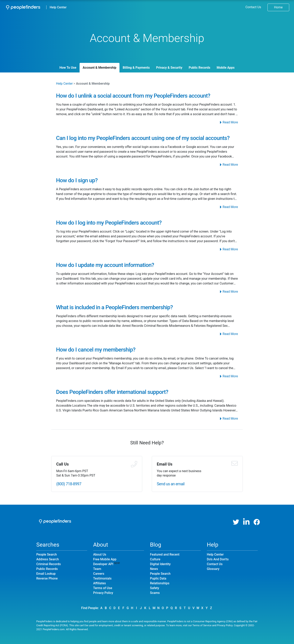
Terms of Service (202, 625)
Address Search (48, 559)
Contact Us (253, 7)
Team (97, 569)
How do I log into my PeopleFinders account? (109, 223)
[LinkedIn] (246, 522)
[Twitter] (236, 522)
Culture (155, 559)
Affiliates (100, 583)
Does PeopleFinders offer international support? (112, 392)
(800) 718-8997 (69, 484)
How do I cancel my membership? (96, 350)
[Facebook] (257, 522)
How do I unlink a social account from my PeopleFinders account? (133, 96)
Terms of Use (103, 588)
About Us (100, 554)
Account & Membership (100, 68)
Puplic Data (158, 578)
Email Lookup (46, 574)
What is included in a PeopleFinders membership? (114, 307)
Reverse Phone (47, 578)
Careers (99, 574)
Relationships (160, 583)
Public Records (199, 68)
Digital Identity (160, 564)
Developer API (103, 564)
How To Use (68, 68)
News (154, 569)
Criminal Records (49, 564)
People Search (47, 554)
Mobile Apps (226, 68)
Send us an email (171, 484)
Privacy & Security (169, 68)
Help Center (58, 7)
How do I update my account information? (105, 265)
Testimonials (102, 578)
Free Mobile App (105, 559)
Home (278, 7)
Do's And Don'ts (218, 559)
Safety (155, 588)
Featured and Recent (165, 554)
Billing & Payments (136, 68)
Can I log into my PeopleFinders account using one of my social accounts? (143, 138)
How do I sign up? (77, 180)
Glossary (213, 569)
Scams (155, 593)
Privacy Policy (103, 593)
